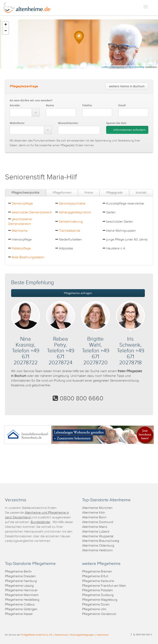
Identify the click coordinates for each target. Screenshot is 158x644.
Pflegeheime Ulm (94, 609)
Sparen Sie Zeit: (116, 123)
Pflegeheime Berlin (18, 572)
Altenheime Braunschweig (101, 541)
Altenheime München (97, 508)
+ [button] (6, 25)
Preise (89, 192)
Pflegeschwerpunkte (26, 192)
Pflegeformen (62, 192)
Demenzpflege (22, 204)
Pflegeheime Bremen (97, 572)
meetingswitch (117, 67)
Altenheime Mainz (95, 527)
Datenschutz (61, 635)
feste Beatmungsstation (28, 257)
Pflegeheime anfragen (78, 293)
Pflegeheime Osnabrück (99, 614)
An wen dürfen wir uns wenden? (31, 100)
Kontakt (141, 192)
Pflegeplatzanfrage (24, 86)
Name (50, 105)
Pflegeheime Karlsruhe (98, 581)
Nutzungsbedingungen (82, 635)
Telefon (87, 105)
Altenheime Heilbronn (97, 550)
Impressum (103, 635)
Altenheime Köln (94, 513)
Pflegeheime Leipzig (19, 586)
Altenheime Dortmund (98, 522)
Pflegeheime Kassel (19, 614)
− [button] (6, 31)
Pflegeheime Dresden (20, 576)
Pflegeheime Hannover (21, 590)
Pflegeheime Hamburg (21, 581)
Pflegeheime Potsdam (98, 590)
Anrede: (15, 105)
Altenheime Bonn (94, 517)
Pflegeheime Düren (96, 605)
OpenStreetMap (137, 67)
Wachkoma (20, 231)
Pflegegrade (114, 192)
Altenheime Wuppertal (98, 536)
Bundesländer (40, 522)
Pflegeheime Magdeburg (100, 600)
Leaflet (105, 67)
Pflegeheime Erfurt (95, 576)
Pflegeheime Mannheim (22, 595)
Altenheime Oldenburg (98, 546)
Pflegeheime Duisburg (98, 595)
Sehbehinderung (71, 222)
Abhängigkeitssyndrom (75, 212)
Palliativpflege (21, 248)
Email (122, 105)
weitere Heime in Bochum (127, 86)
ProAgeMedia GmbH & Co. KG (37, 635)
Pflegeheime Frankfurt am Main (104, 586)
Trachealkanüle (70, 231)
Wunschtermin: (68, 123)
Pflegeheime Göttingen (21, 609)
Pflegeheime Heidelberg (22, 600)
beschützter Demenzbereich (32, 212)
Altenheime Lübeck (96, 532)
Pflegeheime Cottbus (20, 605)
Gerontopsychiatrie (72, 204)
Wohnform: (17, 123)
